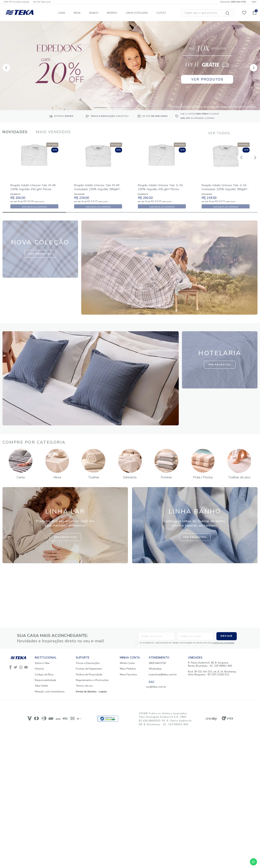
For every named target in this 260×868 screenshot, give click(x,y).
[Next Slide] (251, 65)
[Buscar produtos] (228, 13)
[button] (100, 107)
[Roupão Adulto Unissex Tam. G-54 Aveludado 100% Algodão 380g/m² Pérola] (226, 186)
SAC (254, 2)
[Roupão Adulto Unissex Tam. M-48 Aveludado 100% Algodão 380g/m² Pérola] (98, 186)
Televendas (233, 2)
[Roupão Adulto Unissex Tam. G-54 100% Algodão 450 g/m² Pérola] (162, 186)
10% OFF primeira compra (16, 2)
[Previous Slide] (4, 65)
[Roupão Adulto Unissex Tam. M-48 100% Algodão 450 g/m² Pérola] (34, 186)
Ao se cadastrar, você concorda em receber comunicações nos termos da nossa (170, 643)
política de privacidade (207, 643)
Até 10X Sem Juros (42, 2)
